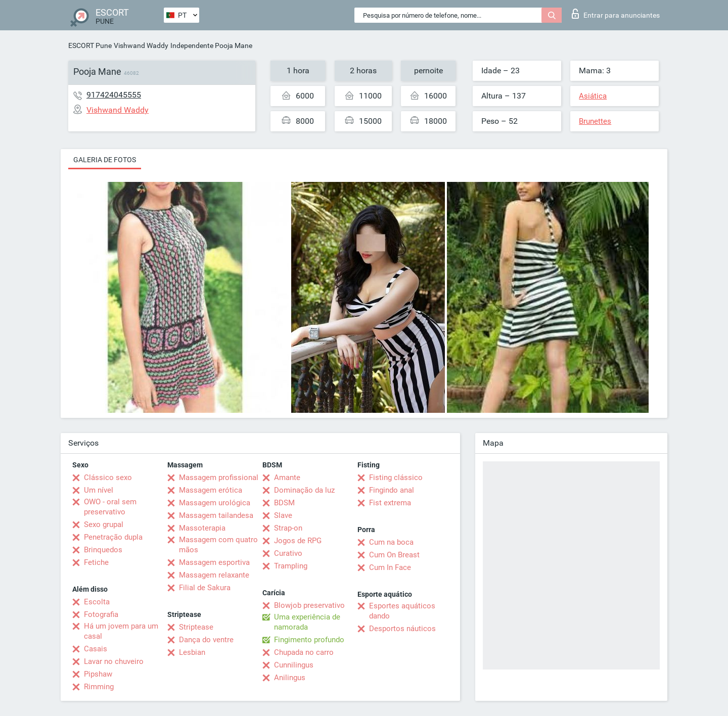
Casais (96, 649)
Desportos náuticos (402, 629)
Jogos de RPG (298, 541)
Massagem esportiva (214, 562)
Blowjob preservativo (309, 605)
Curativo (288, 553)
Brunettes (595, 121)
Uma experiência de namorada (307, 622)
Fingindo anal (392, 490)
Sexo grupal (104, 524)
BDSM (284, 503)
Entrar (616, 14)
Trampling (291, 566)
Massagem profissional (219, 478)
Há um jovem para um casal (121, 631)
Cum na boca (391, 542)
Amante (287, 478)
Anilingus (290, 678)
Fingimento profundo (309, 640)
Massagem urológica (215, 503)
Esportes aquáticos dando (402, 611)
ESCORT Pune (90, 45)
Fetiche (96, 562)
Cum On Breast (394, 555)
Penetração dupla (113, 537)
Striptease (196, 627)
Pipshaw (98, 674)
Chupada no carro (304, 652)
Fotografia (101, 614)
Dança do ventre (206, 640)
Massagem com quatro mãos (218, 545)
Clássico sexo (108, 478)
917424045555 (114, 95)
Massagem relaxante (214, 575)
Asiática (593, 96)
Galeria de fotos (105, 160)
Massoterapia (202, 528)
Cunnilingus (294, 665)
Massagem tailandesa (216, 515)
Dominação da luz (304, 490)
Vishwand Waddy (141, 45)
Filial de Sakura (205, 588)
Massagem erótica (211, 490)
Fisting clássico (396, 478)
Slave (283, 515)
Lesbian (192, 652)
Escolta (97, 602)
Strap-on (288, 528)
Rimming (99, 687)
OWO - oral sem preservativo (110, 507)
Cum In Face (390, 567)
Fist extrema (390, 503)
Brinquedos (103, 550)
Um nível (99, 490)
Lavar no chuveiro (114, 661)
